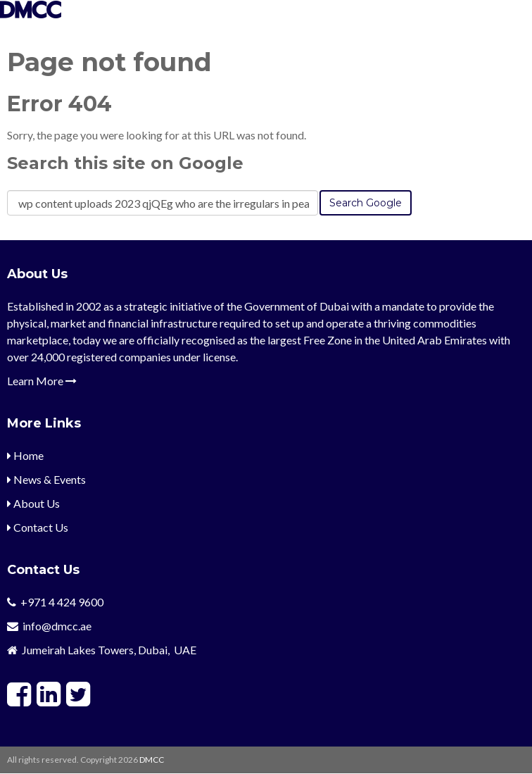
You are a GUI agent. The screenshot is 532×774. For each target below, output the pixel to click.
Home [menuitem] (25, 455)
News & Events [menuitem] (46, 479)
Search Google (366, 203)
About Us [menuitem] (33, 503)
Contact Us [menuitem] (38, 527)
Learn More (42, 381)
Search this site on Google (125, 163)
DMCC (152, 760)
